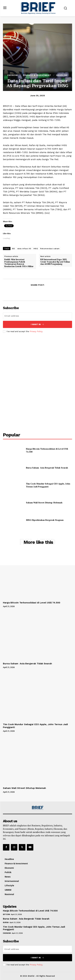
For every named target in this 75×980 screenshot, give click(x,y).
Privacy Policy (36, 331)
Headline (62, 75)
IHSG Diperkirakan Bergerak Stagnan (45, 520)
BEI (14, 249)
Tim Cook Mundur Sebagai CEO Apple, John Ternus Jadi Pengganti (48, 485)
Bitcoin (6, 914)
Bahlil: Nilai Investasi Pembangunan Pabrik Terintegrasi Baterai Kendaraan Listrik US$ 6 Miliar (19, 263)
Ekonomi (13, 75)
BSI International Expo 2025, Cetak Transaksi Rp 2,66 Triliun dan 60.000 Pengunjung (55, 262)
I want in (37, 324)
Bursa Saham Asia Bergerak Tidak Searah (47, 468)
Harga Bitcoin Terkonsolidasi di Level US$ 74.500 (32, 603)
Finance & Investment (37, 75)
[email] (37, 316)
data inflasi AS (24, 249)
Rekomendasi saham (50, 249)
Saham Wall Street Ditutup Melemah (44, 503)
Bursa (6, 922)
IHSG (36, 249)
